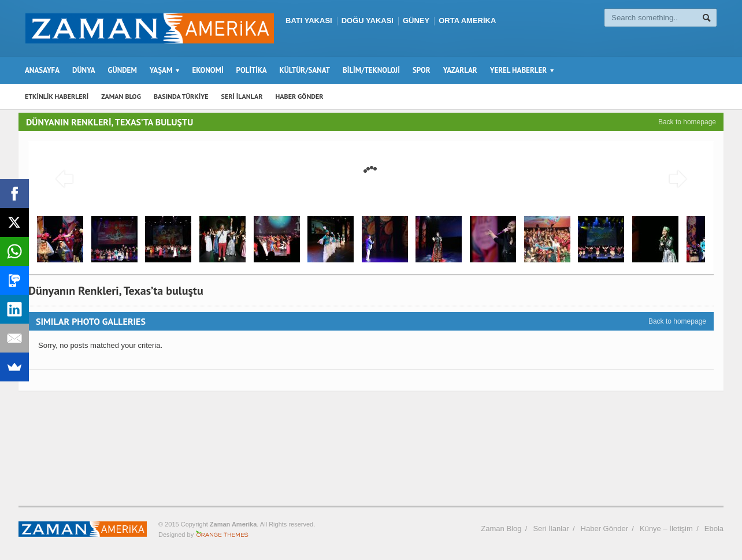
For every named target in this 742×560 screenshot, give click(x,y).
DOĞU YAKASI (368, 21)
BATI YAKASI (309, 21)
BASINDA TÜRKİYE (181, 96)
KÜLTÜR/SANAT (305, 70)
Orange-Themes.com (222, 535)
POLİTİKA (252, 70)
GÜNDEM (123, 70)
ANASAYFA (42, 70)
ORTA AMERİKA (467, 21)
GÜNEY (416, 21)
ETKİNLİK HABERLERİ (57, 96)
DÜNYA (84, 70)
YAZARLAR (460, 70)
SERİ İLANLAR (242, 96)
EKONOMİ (207, 70)
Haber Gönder (604, 529)
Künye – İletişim (666, 529)
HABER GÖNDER (300, 96)
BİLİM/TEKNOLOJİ (371, 70)
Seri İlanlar (551, 529)
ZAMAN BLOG (121, 96)
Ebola (714, 529)
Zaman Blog (501, 529)
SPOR (422, 70)
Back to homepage (687, 122)
